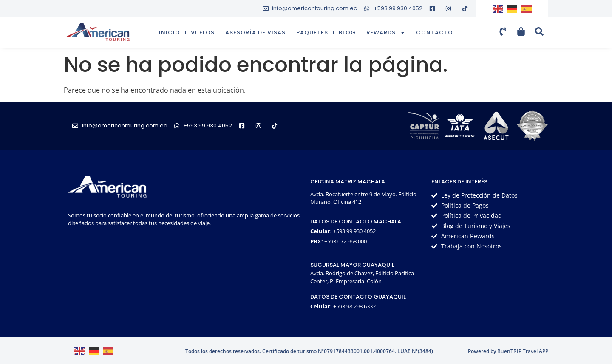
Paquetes (312, 32)
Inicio (170, 32)
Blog (347, 32)
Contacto (435, 32)
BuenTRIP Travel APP (523, 351)
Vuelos (203, 32)
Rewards (386, 32)
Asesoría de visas (255, 32)
